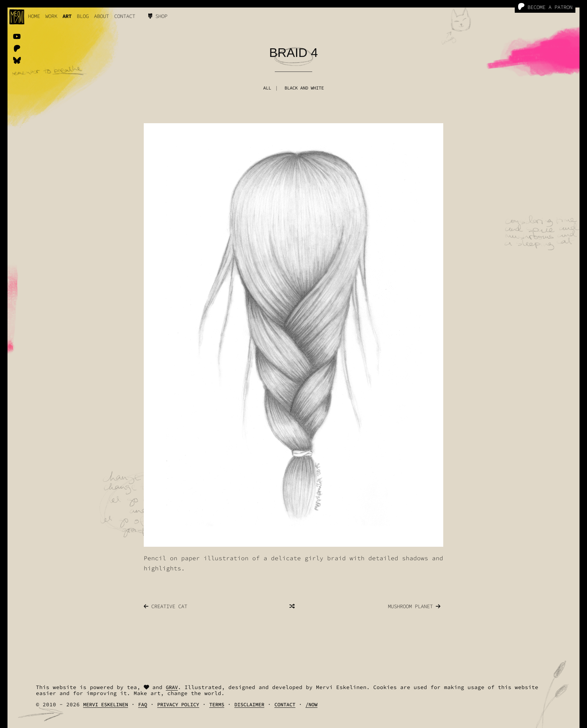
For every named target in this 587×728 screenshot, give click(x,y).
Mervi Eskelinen (106, 705)
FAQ (143, 705)
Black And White (304, 88)
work (51, 16)
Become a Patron (545, 7)
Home (34, 16)
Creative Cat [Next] (165, 606)
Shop (158, 16)
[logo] (17, 17)
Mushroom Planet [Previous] (414, 606)
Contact (125, 16)
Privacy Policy (178, 705)
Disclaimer (249, 705)
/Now (311, 705)
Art (67, 16)
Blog (83, 16)
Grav (172, 687)
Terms (217, 705)
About (101, 16)
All (267, 88)
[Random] (292, 606)
